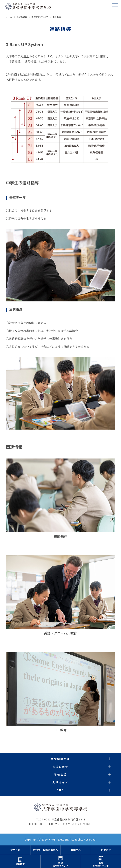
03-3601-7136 (44, 824)
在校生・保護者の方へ (45, 850)
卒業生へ (76, 850)
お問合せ (106, 850)
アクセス (15, 850)
